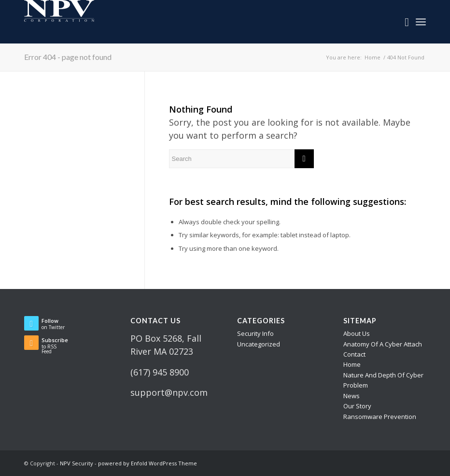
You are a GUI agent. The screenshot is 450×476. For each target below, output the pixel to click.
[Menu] (421, 22)
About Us (357, 333)
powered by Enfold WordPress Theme (148, 463)
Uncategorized (259, 344)
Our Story (357, 406)
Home (352, 364)
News (352, 396)
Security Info (255, 333)
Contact (354, 354)
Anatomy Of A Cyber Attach (383, 344)
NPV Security (77, 463)
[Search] (402, 22)
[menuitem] (402, 22)
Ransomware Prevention (380, 417)
